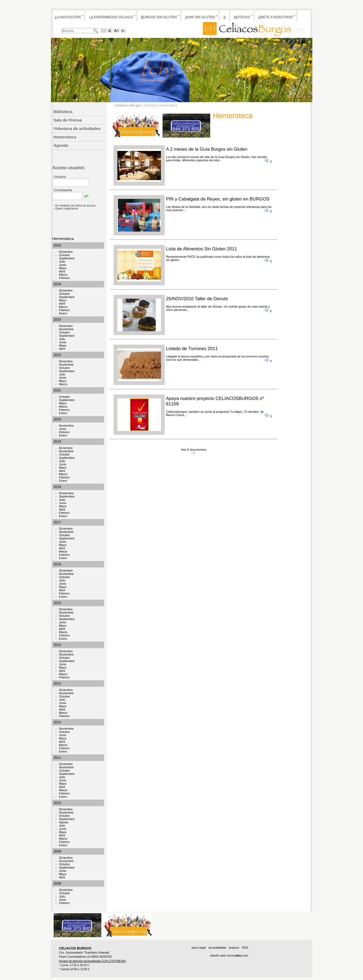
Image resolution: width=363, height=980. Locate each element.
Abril (62, 271)
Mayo (63, 268)
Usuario (60, 177)
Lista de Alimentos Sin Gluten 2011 (202, 249)
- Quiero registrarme (66, 209)
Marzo (63, 275)
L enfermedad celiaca (111, 17)
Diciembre (66, 252)
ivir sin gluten (200, 17)
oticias (242, 17)
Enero (63, 313)
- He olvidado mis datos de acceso (75, 206)
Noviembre (66, 329)
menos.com (237, 955)
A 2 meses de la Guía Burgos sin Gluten (207, 149)
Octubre (65, 255)
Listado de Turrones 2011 (192, 349)
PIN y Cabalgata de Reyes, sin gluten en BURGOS (218, 199)
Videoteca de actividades (77, 129)
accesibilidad (217, 948)
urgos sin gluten (159, 17)
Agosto (64, 822)
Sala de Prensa (68, 120)
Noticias (150, 105)
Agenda (61, 145)
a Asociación (68, 17)
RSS (245, 948)
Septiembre (67, 258)
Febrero (64, 278)
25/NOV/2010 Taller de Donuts (197, 299)
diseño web (218, 955)
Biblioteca (63, 112)
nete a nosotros (276, 17)
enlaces (234, 948)
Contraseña (63, 190)
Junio (63, 265)
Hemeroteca (65, 137)
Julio (62, 262)
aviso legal (199, 948)
